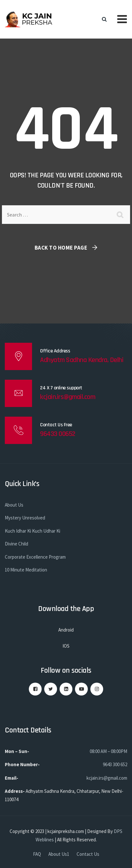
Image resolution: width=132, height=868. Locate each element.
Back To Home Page (61, 248)
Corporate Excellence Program (35, 557)
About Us (14, 505)
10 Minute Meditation (26, 570)
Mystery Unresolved (25, 518)
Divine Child (16, 544)
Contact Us (88, 854)
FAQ (37, 854)
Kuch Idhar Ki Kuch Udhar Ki (33, 531)
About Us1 (59, 854)
